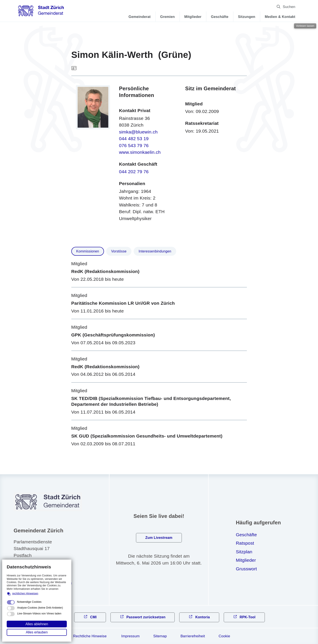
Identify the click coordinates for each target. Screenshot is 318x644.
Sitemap (160, 636)
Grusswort (246, 569)
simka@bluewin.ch (138, 132)
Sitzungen (247, 17)
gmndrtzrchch (46, 583)
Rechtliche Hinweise (90, 636)
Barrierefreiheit (193, 636)
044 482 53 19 (134, 139)
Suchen (289, 7)
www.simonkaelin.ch (140, 152)
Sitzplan (244, 552)
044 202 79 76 (134, 172)
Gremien (168, 17)
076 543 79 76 (134, 145)
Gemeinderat (140, 17)
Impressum (130, 636)
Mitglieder (193, 17)
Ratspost (245, 543)
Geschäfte (220, 17)
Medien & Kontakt (280, 17)
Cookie (224, 636)
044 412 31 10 (35, 574)
